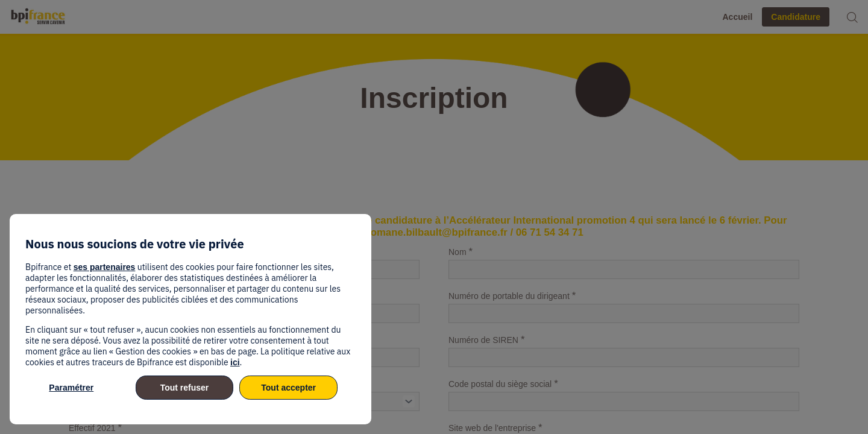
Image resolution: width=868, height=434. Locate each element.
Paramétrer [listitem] (71, 388)
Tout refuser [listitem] (185, 388)
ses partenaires (105, 267)
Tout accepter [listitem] (288, 388)
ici (235, 362)
